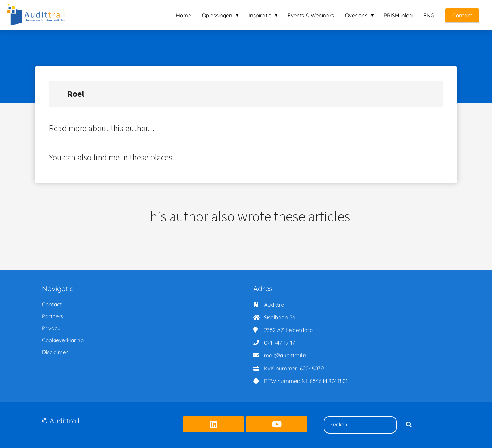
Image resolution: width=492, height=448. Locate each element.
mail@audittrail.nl (286, 355)
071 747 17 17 (280, 343)
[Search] (409, 425)
